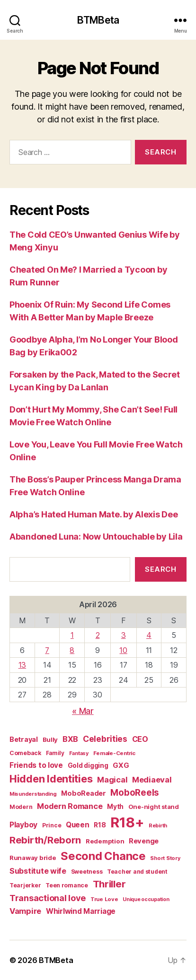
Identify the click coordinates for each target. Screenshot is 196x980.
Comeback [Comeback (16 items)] (25, 753)
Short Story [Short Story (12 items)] (165, 858)
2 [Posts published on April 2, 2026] (98, 635)
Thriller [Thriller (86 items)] (109, 884)
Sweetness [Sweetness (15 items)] (87, 872)
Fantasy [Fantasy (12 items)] (79, 753)
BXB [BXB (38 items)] (70, 739)
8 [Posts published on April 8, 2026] (72, 650)
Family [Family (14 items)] (55, 753)
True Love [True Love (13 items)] (104, 899)
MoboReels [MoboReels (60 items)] (135, 793)
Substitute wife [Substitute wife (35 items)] (38, 871)
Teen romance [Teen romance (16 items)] (67, 885)
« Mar (83, 711)
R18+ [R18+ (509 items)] (127, 822)
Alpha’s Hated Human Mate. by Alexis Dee (94, 514)
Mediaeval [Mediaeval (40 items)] (152, 780)
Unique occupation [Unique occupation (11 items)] (146, 899)
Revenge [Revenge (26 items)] (144, 841)
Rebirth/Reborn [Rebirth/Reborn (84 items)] (45, 840)
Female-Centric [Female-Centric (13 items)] (114, 753)
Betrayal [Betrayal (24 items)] (24, 739)
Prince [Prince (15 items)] (52, 825)
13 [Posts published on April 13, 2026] (22, 665)
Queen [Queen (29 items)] (78, 825)
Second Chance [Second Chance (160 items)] (103, 856)
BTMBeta (98, 20)
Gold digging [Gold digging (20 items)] (88, 765)
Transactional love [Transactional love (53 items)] (48, 898)
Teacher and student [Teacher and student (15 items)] (137, 872)
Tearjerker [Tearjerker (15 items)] (25, 885)
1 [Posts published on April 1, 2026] (72, 635)
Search (160, 569)
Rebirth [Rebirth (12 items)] (158, 825)
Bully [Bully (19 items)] (50, 739)
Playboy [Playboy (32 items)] (23, 825)
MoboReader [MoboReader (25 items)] (83, 793)
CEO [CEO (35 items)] (140, 739)
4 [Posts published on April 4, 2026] (149, 635)
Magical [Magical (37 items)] (112, 780)
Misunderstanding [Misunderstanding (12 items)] (33, 794)
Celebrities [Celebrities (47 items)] (105, 739)
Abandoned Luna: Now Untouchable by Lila (96, 537)
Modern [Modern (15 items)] (21, 807)
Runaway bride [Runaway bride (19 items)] (33, 858)
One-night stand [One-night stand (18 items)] (154, 807)
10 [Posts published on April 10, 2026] (123, 650)
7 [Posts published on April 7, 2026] (47, 650)
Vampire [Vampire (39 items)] (25, 911)
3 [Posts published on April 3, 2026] (124, 635)
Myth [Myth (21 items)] (115, 807)
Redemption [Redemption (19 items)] (105, 841)
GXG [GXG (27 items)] (121, 765)
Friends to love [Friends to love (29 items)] (36, 765)
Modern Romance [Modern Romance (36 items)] (70, 806)
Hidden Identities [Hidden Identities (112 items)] (51, 779)
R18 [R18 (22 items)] (100, 825)
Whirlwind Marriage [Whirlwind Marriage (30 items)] (81, 911)
